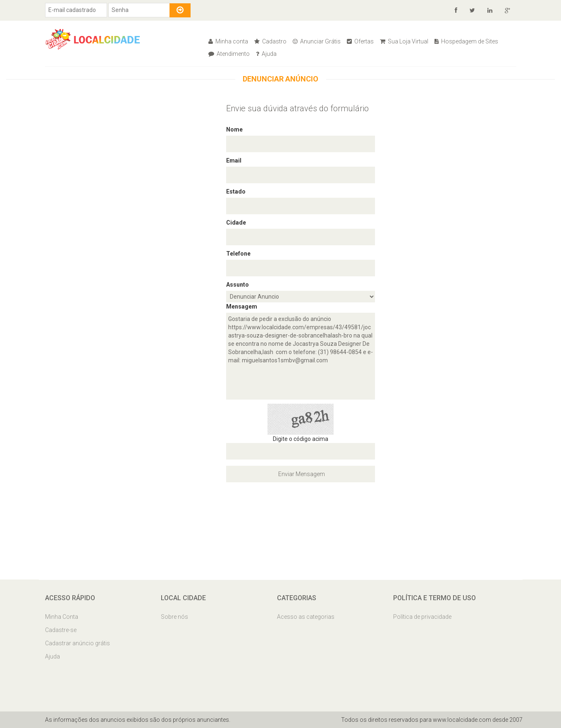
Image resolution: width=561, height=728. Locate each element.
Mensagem (242, 307)
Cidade (236, 223)
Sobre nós (174, 617)
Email (234, 160)
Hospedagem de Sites (466, 41)
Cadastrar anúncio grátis (78, 643)
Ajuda (266, 54)
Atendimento (229, 54)
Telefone (238, 254)
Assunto (238, 285)
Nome (234, 129)
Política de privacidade (422, 617)
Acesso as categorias (306, 617)
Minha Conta (62, 617)
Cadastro (270, 41)
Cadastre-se (61, 630)
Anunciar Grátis (317, 41)
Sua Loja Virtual (404, 41)
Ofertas (360, 41)
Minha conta (228, 41)
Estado (236, 192)
